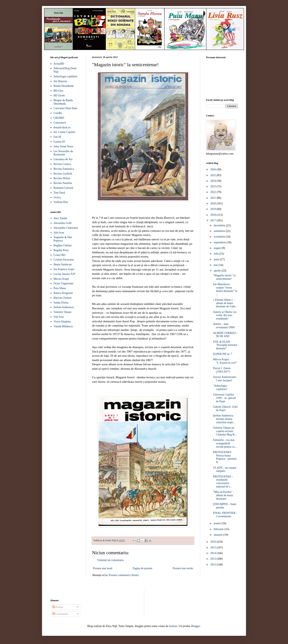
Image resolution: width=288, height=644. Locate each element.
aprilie (217, 271)
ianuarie (218, 535)
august (218, 248)
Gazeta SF (59, 142)
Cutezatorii (60, 123)
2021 (214, 198)
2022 (214, 192)
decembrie (220, 225)
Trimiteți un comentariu (110, 560)
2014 (214, 553)
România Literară (63, 188)
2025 (214, 175)
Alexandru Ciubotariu (66, 228)
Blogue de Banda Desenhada (63, 102)
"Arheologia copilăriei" (220, 387)
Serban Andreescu (64, 307)
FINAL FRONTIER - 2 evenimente (225, 515)
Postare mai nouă (103, 568)
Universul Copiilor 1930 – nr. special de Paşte (224, 398)
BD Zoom (59, 95)
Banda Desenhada (64, 86)
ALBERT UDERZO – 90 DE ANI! (225, 335)
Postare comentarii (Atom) (124, 575)
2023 (214, 186)
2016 (214, 542)
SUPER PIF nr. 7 (223, 354)
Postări (58, 607)
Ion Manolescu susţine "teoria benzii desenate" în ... (225, 289)
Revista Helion (62, 178)
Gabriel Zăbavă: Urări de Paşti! (225, 408)
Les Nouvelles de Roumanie (63, 153)
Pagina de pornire (142, 568)
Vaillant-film (61, 202)
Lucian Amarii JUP (64, 274)
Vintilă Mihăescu (63, 326)
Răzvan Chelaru (63, 298)
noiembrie (220, 231)
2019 (214, 209)
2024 (214, 181)
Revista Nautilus (63, 183)
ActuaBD (59, 64)
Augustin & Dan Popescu (63, 239)
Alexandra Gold (63, 223)
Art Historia (60, 81)
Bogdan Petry (61, 250)
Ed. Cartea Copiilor (64, 132)
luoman (173, 626)
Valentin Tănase (63, 312)
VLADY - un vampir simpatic (225, 469)
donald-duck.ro (62, 127)
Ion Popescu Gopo (64, 269)
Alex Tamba (60, 218)
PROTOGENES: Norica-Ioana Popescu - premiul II (225, 457)
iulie (216, 254)
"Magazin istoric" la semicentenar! (224, 277)
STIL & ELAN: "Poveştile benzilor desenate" (225, 345)
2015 (214, 548)
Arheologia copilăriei (65, 76)
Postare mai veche (183, 568)
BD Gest (58, 91)
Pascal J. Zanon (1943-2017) (222, 370)
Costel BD (59, 255)
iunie (217, 259)
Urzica (57, 197)
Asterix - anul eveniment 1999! (224, 326)
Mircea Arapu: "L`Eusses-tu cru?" (225, 361)
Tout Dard (59, 193)
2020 (214, 203)
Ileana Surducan (63, 264)
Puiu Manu (60, 288)
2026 (214, 169)
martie (217, 523)
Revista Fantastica (64, 169)
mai (216, 265)
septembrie (220, 242)
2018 (214, 215)
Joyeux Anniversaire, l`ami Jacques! (225, 379)
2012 (214, 565)
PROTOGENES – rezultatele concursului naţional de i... (223, 482)
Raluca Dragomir (63, 293)
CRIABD (59, 118)
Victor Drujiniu (62, 322)
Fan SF (58, 137)
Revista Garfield (63, 174)
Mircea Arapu (61, 279)
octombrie (220, 237)
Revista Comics (62, 164)
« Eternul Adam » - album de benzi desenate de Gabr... (225, 303)
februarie (219, 529)
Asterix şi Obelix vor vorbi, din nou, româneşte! (225, 315)
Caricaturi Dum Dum (65, 108)
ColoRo (58, 113)
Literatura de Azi (63, 159)
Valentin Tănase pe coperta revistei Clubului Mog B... (225, 431)
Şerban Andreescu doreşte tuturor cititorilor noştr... (224, 419)
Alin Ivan (59, 233)
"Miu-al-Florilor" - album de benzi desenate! (223, 495)
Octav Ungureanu (63, 283)
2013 (214, 559)
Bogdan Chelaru (63, 245)
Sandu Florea (61, 303)
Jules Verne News (63, 146)
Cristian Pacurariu (64, 260)
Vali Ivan (59, 317)
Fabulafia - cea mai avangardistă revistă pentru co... (225, 443)
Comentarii (60, 614)
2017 (214, 220)
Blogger (196, 626)
